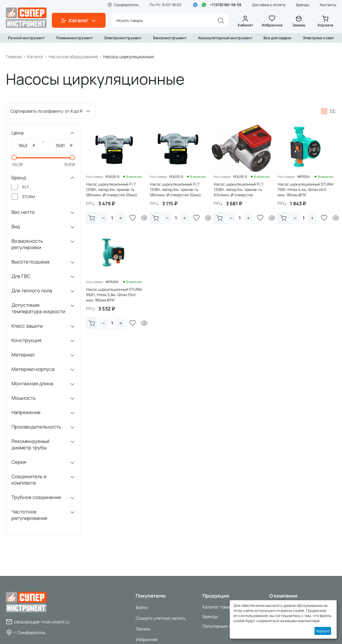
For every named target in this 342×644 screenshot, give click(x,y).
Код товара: (95, 177)
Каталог (35, 57)
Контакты (328, 5)
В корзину (92, 218)
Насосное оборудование (73, 57)
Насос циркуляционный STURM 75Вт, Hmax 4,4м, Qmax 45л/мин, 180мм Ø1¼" (306, 189)
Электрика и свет (318, 38)
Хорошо (323, 631)
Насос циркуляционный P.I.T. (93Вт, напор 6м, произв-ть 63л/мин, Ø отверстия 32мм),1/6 (239, 192)
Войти (142, 607)
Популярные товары (223, 626)
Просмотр (144, 218)
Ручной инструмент (26, 38)
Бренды (303, 5)
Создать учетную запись (161, 618)
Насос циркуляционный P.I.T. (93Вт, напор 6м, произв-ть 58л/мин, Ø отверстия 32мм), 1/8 (176, 192)
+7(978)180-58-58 (226, 5)
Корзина (325, 21)
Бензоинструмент (170, 38)
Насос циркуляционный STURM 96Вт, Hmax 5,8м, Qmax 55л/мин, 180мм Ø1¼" (114, 295)
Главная (14, 57)
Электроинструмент (123, 38)
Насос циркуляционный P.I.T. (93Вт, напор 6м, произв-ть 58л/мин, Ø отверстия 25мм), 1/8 (112, 192)
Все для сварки (277, 38)
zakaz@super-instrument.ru (42, 622)
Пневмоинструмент (74, 38)
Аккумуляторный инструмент (225, 38)
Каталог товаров (219, 607)
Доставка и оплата (269, 5)
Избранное (272, 21)
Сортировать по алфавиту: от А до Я (46, 111)
